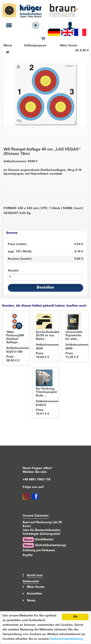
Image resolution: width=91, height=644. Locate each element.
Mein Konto (69, 46)
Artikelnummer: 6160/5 (45, 403)
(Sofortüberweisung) (44, 545)
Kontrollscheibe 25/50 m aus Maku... (48, 336)
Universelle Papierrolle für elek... (74, 336)
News (31, 600)
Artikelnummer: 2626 (45, 347)
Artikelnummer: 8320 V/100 (16, 350)
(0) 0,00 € (82, 51)
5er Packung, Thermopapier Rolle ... (46, 392)
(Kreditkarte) (38, 540)
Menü (8, 46)
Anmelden (34, 594)
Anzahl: (13, 271)
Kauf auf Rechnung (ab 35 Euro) (42, 524)
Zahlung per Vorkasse (39, 551)
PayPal (28, 555)
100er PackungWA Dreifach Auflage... (15, 337)
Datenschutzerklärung (66, 639)
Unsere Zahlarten (36, 516)
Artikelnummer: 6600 (75, 347)
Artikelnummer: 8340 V (21, 162)
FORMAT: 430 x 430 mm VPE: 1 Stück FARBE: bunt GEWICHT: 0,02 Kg (43, 211)
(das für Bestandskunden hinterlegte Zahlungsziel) (42, 532)
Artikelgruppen (35, 46)
